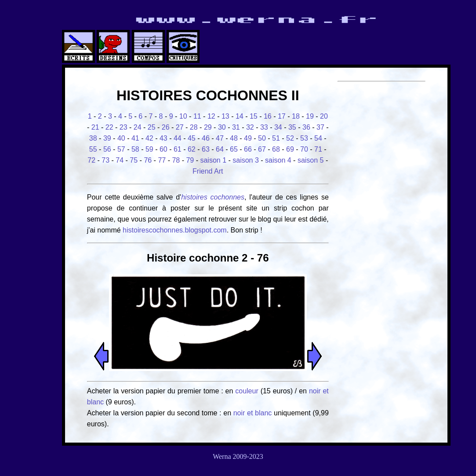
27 (180, 127)
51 (276, 138)
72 (91, 160)
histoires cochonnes (213, 197)
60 (164, 149)
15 (254, 116)
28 (194, 127)
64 (220, 149)
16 (268, 116)
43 (164, 138)
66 (248, 149)
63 (206, 149)
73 (105, 160)
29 (208, 127)
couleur (248, 391)
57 (121, 149)
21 (95, 127)
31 (236, 127)
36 (306, 127)
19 (310, 116)
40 (121, 138)
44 (178, 138)
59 (149, 149)
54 (318, 138)
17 (282, 116)
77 (162, 160)
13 (225, 116)
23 (124, 127)
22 (109, 127)
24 (138, 127)
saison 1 (213, 160)
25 (152, 127)
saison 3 (246, 160)
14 (240, 116)
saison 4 (278, 160)
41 (135, 138)
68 (276, 149)
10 (183, 116)
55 (93, 149)
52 (290, 138)
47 (220, 138)
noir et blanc (253, 413)
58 (135, 149)
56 (107, 149)
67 (262, 149)
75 (134, 160)
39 (107, 138)
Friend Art (208, 171)
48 (234, 138)
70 (304, 149)
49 (248, 138)
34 (278, 127)
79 (190, 160)
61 (178, 149)
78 (176, 160)
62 (192, 149)
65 (234, 149)
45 (192, 138)
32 (250, 127)
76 (148, 160)
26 (166, 127)
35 (292, 127)
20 (324, 116)
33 (264, 127)
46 (206, 138)
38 (93, 138)
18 (296, 116)
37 (320, 127)
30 (222, 127)
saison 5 (311, 160)
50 (262, 138)
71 (318, 149)
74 (120, 160)
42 (149, 138)
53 (304, 138)
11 (197, 116)
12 (211, 116)
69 (290, 149)
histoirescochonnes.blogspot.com (175, 230)
